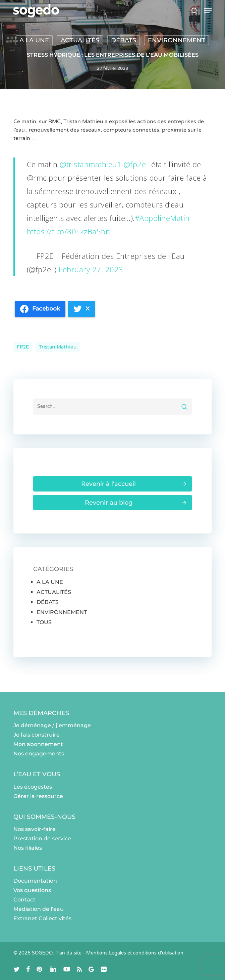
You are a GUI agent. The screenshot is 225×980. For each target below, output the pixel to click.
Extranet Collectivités (42, 918)
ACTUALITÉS (80, 40)
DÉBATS (124, 40)
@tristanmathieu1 (91, 164)
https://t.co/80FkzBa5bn (69, 231)
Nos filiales (28, 848)
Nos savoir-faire (35, 829)
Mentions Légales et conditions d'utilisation (135, 953)
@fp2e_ (136, 164)
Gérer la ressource (38, 796)
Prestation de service (42, 838)
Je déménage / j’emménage (52, 725)
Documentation (35, 881)
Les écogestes (33, 787)
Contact (24, 900)
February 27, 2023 (91, 269)
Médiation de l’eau (39, 909)
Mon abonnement (38, 744)
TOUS (44, 622)
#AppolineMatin (162, 218)
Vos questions (32, 890)
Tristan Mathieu (58, 347)
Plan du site (68, 953)
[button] (208, 11)
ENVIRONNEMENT (177, 40)
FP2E (23, 347)
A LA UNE (34, 40)
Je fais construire (37, 735)
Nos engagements (39, 754)
